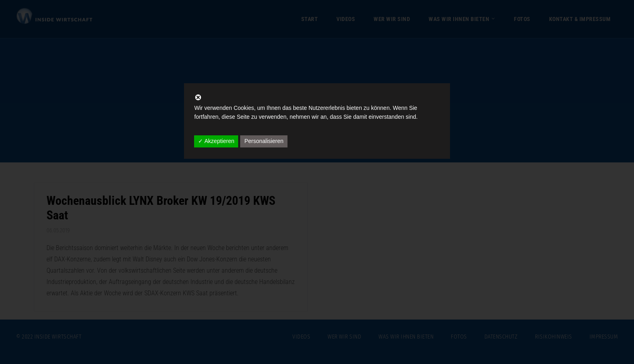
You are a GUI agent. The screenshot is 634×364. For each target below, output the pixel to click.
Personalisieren (264, 141)
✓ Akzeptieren (216, 141)
